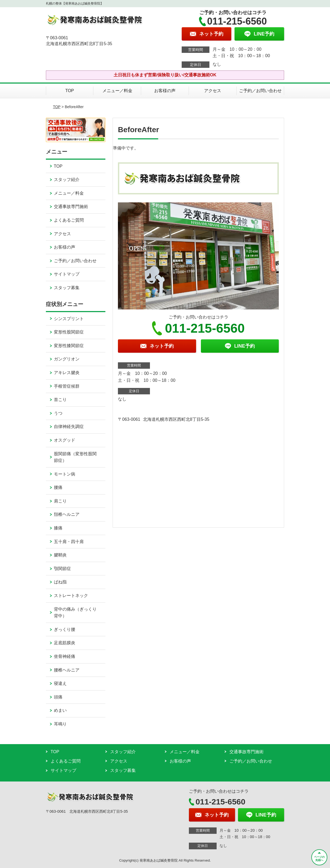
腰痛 (58, 487)
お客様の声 (165, 91)
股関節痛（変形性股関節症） (75, 457)
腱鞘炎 (60, 555)
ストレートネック (71, 596)
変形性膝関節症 (69, 346)
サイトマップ (67, 274)
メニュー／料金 (117, 91)
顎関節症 (62, 569)
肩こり (60, 501)
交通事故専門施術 (71, 207)
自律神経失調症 (69, 427)
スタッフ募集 (67, 288)
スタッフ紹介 (67, 180)
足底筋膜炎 (65, 643)
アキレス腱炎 (67, 373)
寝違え (60, 683)
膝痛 (58, 528)
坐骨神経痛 (65, 656)
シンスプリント (69, 319)
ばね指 (60, 582)
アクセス (213, 91)
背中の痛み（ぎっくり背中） (75, 613)
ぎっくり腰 (65, 629)
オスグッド (65, 440)
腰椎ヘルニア (67, 670)
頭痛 (58, 697)
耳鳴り (60, 724)
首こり (60, 400)
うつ (58, 413)
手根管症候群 (67, 386)
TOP (70, 91)
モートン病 (65, 474)
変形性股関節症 (69, 332)
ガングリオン (67, 359)
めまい (60, 710)
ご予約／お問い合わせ (260, 91)
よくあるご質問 (69, 220)
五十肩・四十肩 (69, 542)
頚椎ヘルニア (67, 514)
